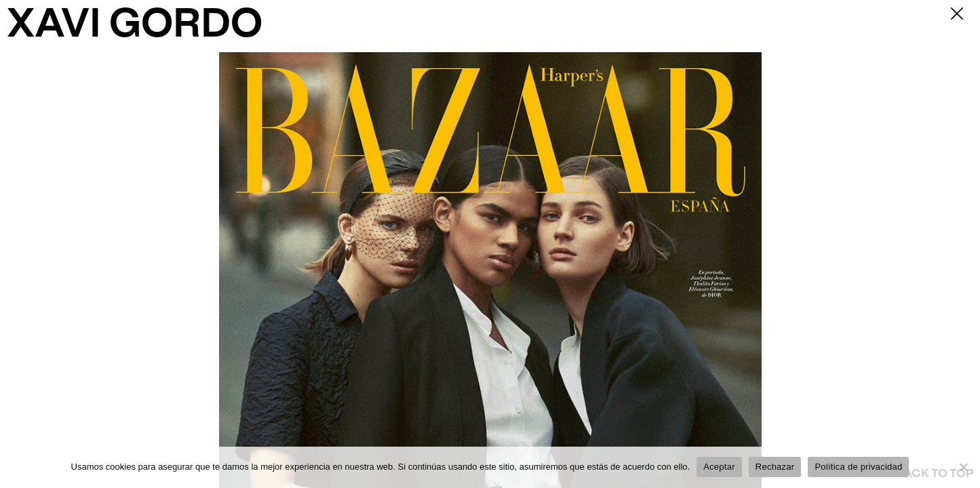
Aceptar (719, 467)
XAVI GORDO (135, 26)
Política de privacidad (858, 467)
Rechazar (775, 467)
